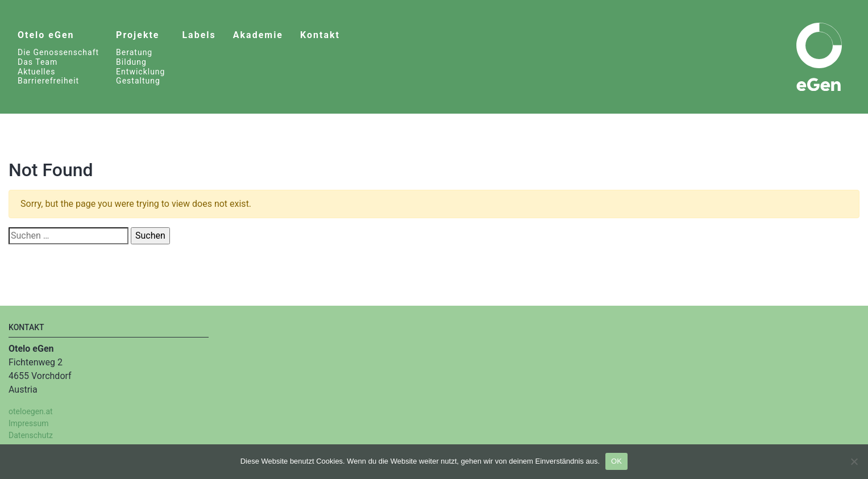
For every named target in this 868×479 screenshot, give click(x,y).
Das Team (38, 62)
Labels (199, 35)
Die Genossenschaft (58, 52)
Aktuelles (36, 72)
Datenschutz (31, 435)
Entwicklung (140, 72)
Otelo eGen (46, 35)
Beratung (134, 52)
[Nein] (854, 461)
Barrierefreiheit (48, 81)
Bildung (131, 62)
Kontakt (320, 35)
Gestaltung (138, 81)
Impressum (28, 423)
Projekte (138, 35)
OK (616, 461)
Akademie (258, 35)
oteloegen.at (31, 411)
